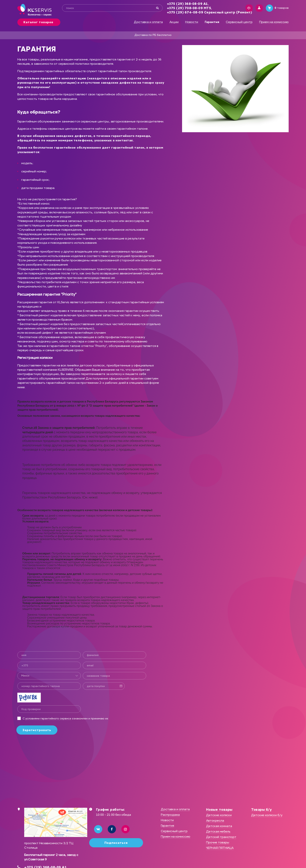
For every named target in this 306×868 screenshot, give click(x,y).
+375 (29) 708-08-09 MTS (187, 8)
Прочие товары (218, 842)
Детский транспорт (221, 837)
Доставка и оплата (148, 22)
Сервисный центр (239, 22)
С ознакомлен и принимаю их (65, 719)
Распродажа (170, 815)
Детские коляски (219, 815)
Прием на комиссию (274, 22)
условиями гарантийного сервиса (48, 719)
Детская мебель (218, 831)
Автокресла (215, 821)
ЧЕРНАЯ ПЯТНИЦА (220, 848)
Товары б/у (261, 809)
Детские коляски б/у (267, 815)
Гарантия (167, 826)
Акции (174, 22)
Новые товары (219, 809)
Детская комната (219, 826)
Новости (192, 22)
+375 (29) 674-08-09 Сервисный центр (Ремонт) (208, 12)
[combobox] (49, 676)
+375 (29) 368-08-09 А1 (185, 4)
